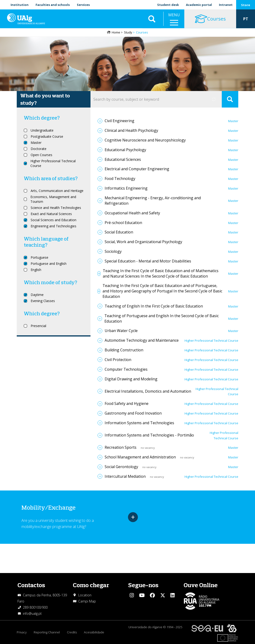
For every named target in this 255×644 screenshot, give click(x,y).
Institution (20, 5)
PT (246, 19)
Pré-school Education (123, 223)
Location (85, 595)
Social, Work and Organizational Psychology (143, 242)
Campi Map (87, 601)
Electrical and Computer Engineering (137, 169)
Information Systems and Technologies (139, 423)
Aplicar (152, 19)
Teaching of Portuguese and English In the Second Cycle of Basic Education (162, 318)
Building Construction (124, 350)
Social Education (119, 232)
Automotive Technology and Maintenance (142, 340)
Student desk (168, 5)
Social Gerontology (121, 467)
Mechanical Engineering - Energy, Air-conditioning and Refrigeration (153, 201)
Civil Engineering (119, 121)
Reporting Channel (47, 632)
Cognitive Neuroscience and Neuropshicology (145, 140)
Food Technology (120, 179)
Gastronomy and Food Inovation (133, 413)
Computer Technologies (126, 369)
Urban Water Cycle (121, 331)
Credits (72, 632)
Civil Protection (118, 360)
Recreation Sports (121, 447)
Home (116, 32)
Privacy (22, 632)
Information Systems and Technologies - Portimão (149, 435)
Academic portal (199, 5)
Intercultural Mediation (125, 476)
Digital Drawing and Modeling (131, 379)
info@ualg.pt (32, 613)
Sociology (113, 251)
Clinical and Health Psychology (131, 130)
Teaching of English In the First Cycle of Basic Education (154, 306)
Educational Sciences (123, 159)
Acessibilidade (94, 632)
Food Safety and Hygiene (127, 403)
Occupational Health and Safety (132, 213)
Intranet (226, 5)
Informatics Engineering (126, 188)
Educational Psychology (125, 150)
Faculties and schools (53, 5)
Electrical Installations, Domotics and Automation (148, 391)
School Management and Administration (140, 457)
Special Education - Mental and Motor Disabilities (148, 261)
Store (246, 5)
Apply (230, 99)
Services (83, 5)
